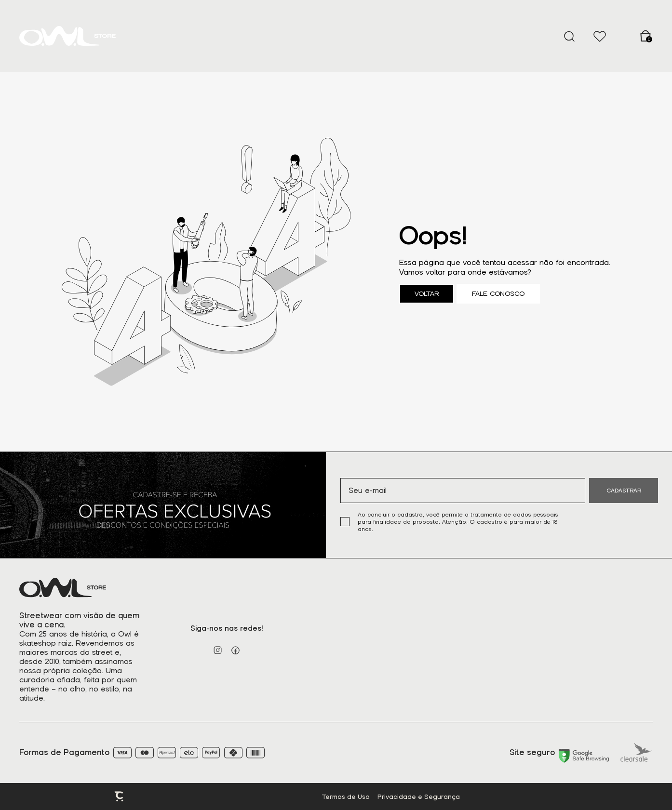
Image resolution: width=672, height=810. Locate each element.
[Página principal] (67, 36)
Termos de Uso (346, 797)
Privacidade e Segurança (419, 797)
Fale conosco (498, 294)
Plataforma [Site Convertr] (120, 797)
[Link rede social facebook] (235, 650)
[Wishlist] (599, 36)
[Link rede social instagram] (218, 650)
